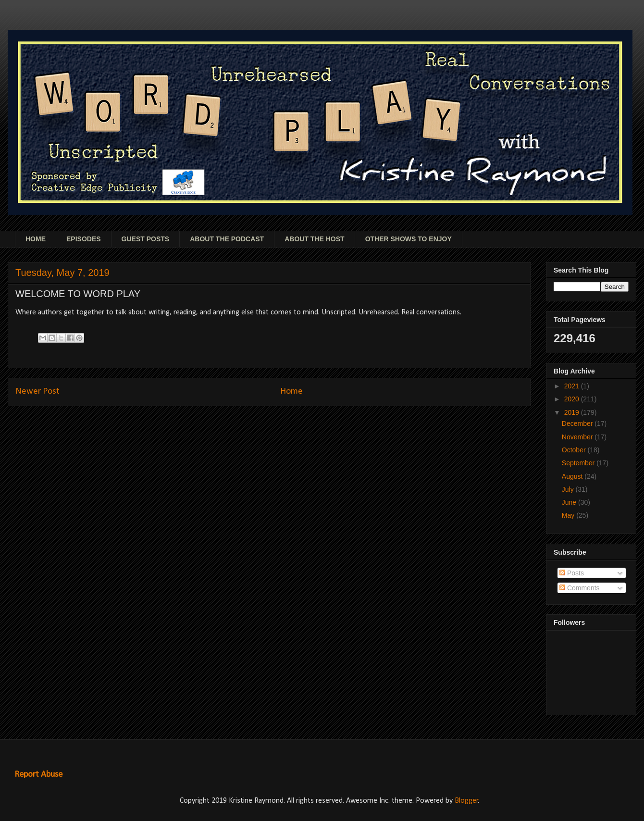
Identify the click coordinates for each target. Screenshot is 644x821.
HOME (36, 239)
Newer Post (37, 392)
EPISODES (84, 239)
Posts (572, 573)
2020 (573, 399)
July (569, 489)
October (575, 450)
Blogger (466, 801)
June (570, 502)
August (573, 476)
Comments (580, 588)
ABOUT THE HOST (314, 239)
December (578, 423)
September (579, 463)
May (569, 515)
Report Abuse (38, 775)
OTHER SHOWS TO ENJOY (409, 239)
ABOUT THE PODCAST (227, 239)
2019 (573, 412)
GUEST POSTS (146, 239)
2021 (573, 386)
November (578, 437)
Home (291, 392)
